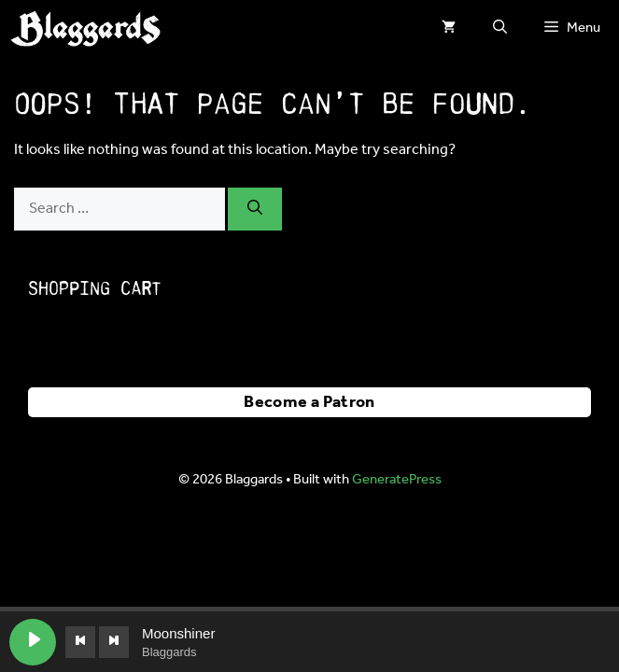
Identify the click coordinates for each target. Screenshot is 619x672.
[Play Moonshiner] (33, 642)
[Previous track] (80, 642)
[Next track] (114, 642)
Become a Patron (309, 402)
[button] (500, 28)
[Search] (255, 209)
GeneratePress (397, 480)
